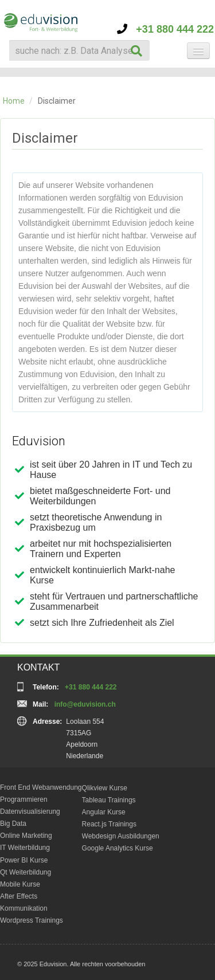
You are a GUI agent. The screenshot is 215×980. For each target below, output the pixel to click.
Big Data (13, 824)
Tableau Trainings (109, 800)
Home (14, 101)
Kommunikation (24, 908)
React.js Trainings (109, 824)
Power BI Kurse (24, 860)
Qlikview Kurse (105, 788)
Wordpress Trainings (32, 920)
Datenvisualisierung (30, 812)
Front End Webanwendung (41, 787)
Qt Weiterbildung (26, 872)
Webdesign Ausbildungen (121, 836)
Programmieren (24, 799)
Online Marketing (26, 836)
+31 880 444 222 (165, 29)
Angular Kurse (104, 812)
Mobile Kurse (20, 884)
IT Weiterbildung (25, 848)
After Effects (19, 896)
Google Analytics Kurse (118, 848)
